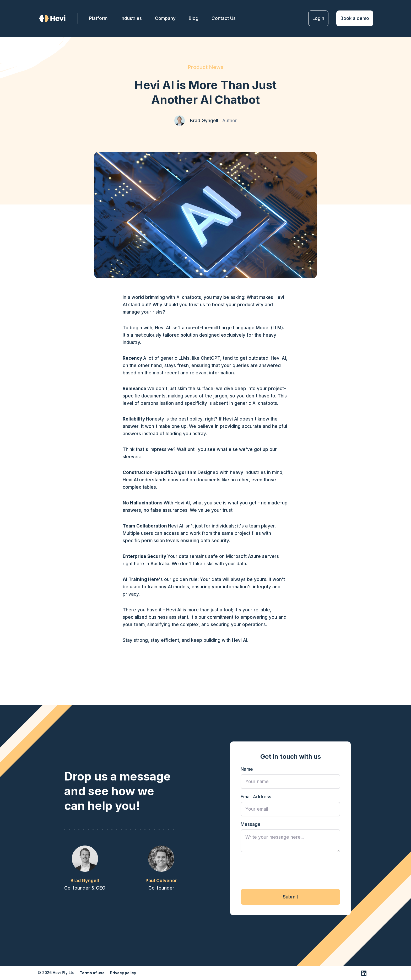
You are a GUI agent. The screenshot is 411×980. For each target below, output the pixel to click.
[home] (58, 18)
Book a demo (355, 18)
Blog (194, 18)
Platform (98, 18)
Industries (131, 18)
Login (318, 18)
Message (251, 826)
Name (247, 771)
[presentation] (280, 872)
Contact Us (224, 18)
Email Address (256, 798)
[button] (165, 18)
